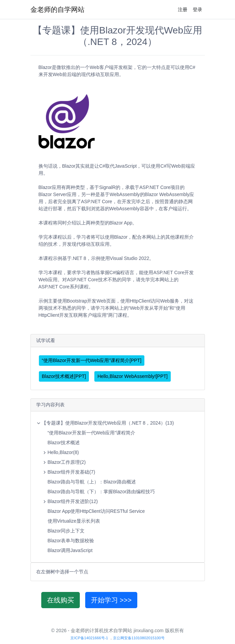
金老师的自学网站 (57, 9)
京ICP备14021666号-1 (89, 638)
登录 (197, 9)
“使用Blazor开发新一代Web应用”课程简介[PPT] (92, 360)
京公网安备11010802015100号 (139, 638)
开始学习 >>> (111, 600)
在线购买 (61, 600)
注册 (183, 9)
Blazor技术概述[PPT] (64, 376)
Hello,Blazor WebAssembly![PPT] (132, 376)
